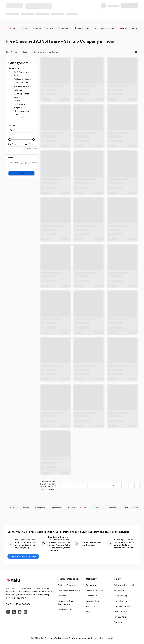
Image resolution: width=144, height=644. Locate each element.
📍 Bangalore (40, 508)
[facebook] (8, 612)
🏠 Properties (64, 28)
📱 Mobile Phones (82, 28)
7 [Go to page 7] (96, 485)
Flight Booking (121, 601)
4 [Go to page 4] (79, 485)
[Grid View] (132, 52)
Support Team (93, 601)
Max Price (29, 144)
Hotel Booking (121, 596)
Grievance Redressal (124, 585)
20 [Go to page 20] (125, 485)
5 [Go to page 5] (85, 485)
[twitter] (14, 612)
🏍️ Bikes (123, 28)
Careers (118, 622)
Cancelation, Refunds (124, 606)
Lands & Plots (65, 609)
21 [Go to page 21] (131, 485)
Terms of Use (120, 612)
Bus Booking (120, 590)
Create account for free (23, 556)
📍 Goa (136, 508)
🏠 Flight (13, 28)
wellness (18, 90)
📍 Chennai (70, 508)
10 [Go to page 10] (113, 485)
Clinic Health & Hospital (69, 590)
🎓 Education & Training (104, 28)
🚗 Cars (50, 28)
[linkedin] (20, 612)
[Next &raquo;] (137, 485)
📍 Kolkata (95, 508)
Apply (22, 173)
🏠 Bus (25, 28)
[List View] (136, 52)
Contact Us (92, 596)
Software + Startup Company (47, 52)
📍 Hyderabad (55, 508)
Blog (88, 612)
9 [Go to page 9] (107, 485)
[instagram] (26, 612)
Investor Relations (95, 590)
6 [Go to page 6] (90, 485)
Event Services (21, 83)
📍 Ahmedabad (110, 508)
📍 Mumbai (25, 508)
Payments (91, 585)
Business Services (22, 86)
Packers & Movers (22, 79)
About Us (91, 606)
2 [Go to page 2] (68, 485)
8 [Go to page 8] (101, 485)
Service (26, 52)
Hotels (17, 101)
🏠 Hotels (37, 28)
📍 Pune (83, 508)
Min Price (12, 144)
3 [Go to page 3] (74, 485)
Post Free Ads (12, 52)
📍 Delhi (13, 508)
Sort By (12, 125)
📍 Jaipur (125, 508)
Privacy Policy (121, 617)
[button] (10, 68)
